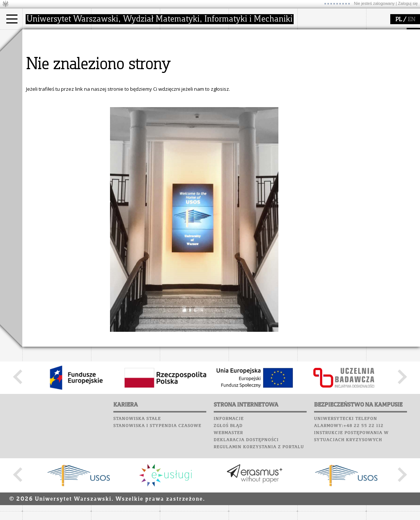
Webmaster (228, 502)
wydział (109, 36)
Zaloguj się (408, 3)
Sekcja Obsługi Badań (194, 78)
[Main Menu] (12, 19)
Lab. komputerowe (323, 48)
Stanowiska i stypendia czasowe (157, 495)
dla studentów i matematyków (255, 68)
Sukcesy (309, 90)
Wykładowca (46, 71)
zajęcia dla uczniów (260, 51)
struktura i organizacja (126, 58)
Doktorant (43, 65)
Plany (331, 41)
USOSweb (310, 33)
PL (399, 20)
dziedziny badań (188, 51)
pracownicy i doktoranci (127, 78)
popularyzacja (257, 36)
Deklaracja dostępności (246, 509)
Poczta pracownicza (326, 62)
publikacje (181, 65)
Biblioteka (313, 69)
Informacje (229, 488)
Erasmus (41, 78)
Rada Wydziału (117, 65)
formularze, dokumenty (127, 85)
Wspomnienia (316, 76)
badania (177, 36)
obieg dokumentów (191, 85)
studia (37, 36)
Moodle (308, 41)
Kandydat (43, 51)
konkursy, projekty (259, 85)
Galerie (348, 76)
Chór (338, 69)
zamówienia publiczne (126, 92)
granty (176, 71)
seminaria (180, 58)
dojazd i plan (115, 51)
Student (41, 58)
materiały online (256, 58)
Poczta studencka (323, 55)
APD (343, 33)
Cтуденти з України (55, 85)
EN (411, 20)
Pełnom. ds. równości (55, 92)
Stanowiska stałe (137, 488)
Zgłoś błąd (228, 495)
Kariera (311, 83)
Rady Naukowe (117, 71)
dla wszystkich (254, 78)
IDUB (175, 92)
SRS (330, 33)
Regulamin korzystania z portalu (259, 516)
